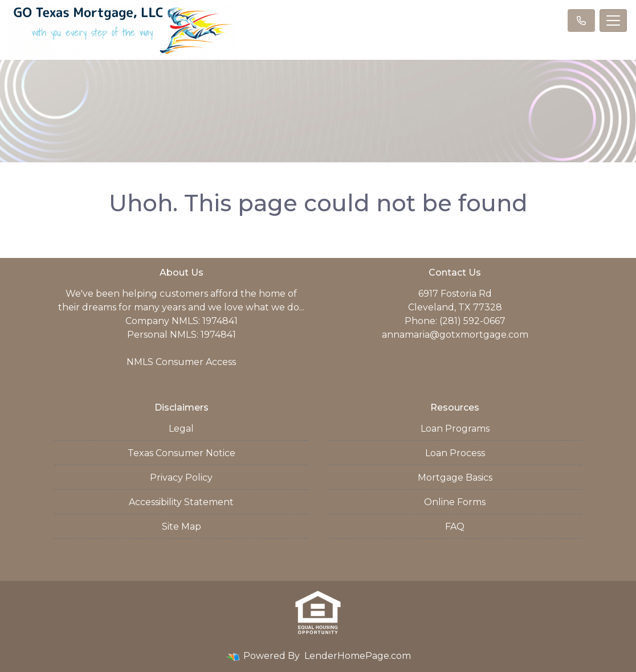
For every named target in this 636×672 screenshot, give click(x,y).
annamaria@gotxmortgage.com (455, 335)
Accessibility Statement (181, 502)
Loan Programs (455, 429)
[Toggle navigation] (613, 21)
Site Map (182, 526)
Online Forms (455, 502)
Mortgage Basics (455, 478)
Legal (181, 429)
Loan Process (455, 453)
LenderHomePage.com (358, 656)
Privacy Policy (181, 478)
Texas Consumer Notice (182, 453)
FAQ (455, 526)
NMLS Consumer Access (181, 362)
